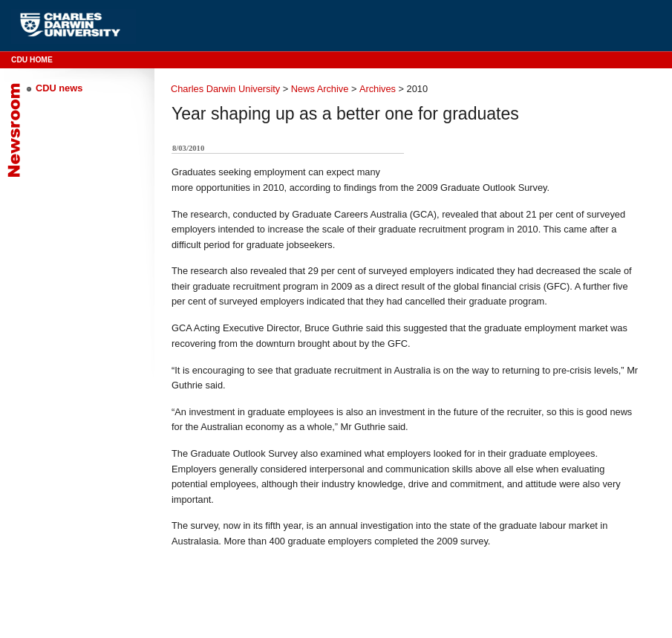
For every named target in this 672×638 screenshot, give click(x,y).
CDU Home (32, 60)
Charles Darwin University (225, 89)
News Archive (320, 89)
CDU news (59, 88)
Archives (378, 89)
